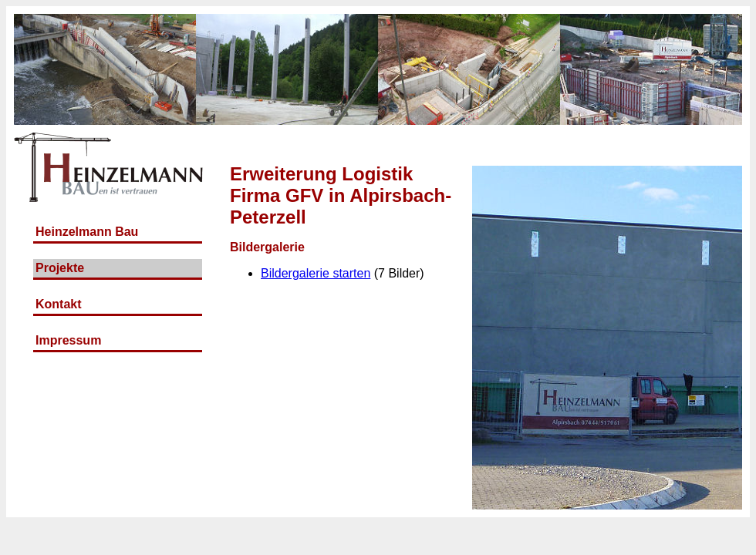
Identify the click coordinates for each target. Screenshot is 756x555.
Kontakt (59, 304)
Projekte (60, 268)
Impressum (68, 340)
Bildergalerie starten (316, 273)
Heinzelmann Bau (87, 232)
